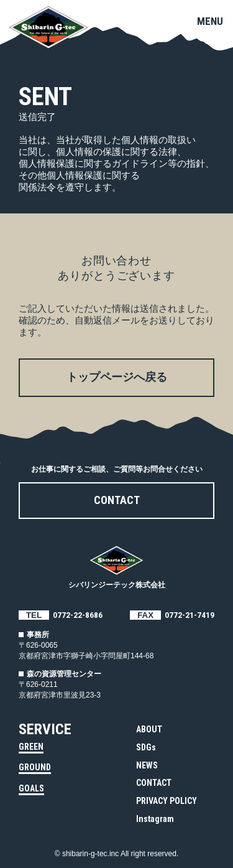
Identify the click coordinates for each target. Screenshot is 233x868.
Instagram (155, 819)
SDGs (146, 747)
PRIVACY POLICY (167, 801)
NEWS (147, 765)
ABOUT (149, 729)
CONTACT (154, 783)
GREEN (31, 747)
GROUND (35, 767)
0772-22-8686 (78, 615)
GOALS (31, 788)
